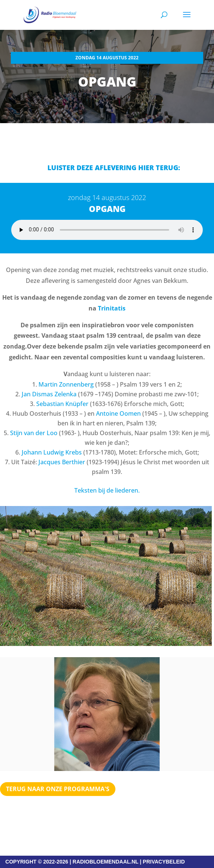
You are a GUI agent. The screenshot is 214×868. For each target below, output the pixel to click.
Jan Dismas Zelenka (49, 394)
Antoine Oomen (118, 413)
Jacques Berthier (62, 462)
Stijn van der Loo (34, 433)
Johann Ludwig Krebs (52, 452)
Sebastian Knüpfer (62, 404)
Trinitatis (112, 308)
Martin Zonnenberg (66, 384)
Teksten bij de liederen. (107, 490)
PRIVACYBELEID (164, 862)
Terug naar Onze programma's (58, 789)
